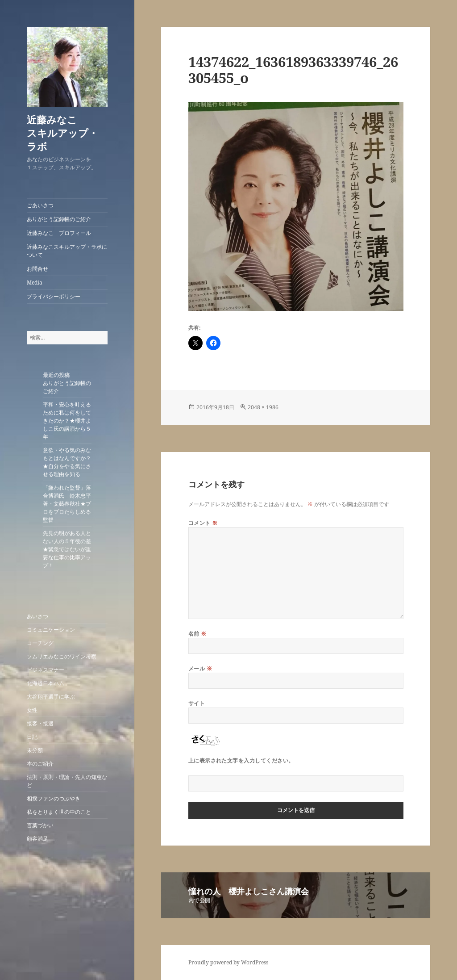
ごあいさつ (40, 205)
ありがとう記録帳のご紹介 (59, 219)
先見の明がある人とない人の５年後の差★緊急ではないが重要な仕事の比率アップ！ (67, 549)
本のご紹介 (40, 764)
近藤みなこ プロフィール (59, 233)
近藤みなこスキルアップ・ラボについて (67, 251)
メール (200, 668)
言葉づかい (40, 825)
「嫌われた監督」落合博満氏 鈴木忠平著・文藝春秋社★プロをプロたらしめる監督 (67, 504)
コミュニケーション (51, 630)
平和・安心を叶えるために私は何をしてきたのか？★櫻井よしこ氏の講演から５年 (67, 421)
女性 (32, 710)
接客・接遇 (40, 723)
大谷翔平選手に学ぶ (51, 697)
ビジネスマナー (46, 670)
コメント (203, 523)
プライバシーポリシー (54, 296)
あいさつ (37, 616)
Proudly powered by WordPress (228, 962)
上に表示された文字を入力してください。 (241, 760)
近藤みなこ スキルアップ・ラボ (72, 133)
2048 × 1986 (263, 407)
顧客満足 (37, 839)
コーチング (40, 643)
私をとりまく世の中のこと (59, 812)
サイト (197, 703)
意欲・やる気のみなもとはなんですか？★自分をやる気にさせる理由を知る (67, 462)
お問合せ (37, 269)
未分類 (35, 750)
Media (35, 283)
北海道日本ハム (46, 683)
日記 (32, 737)
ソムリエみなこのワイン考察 (62, 656)
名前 (197, 634)
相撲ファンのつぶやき (54, 798)
